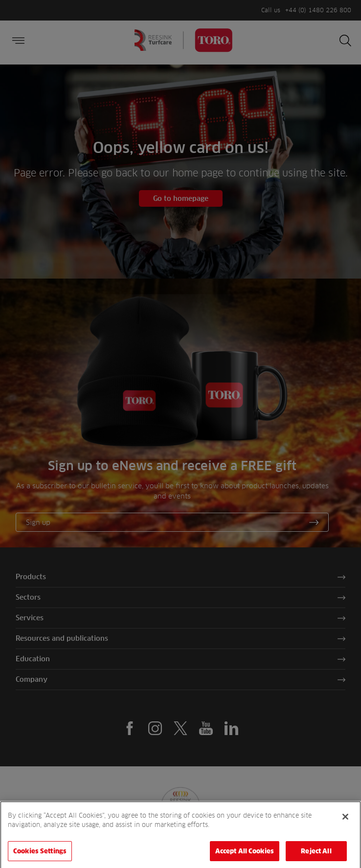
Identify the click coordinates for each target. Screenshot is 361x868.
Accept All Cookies (245, 855)
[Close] (345, 820)
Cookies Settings (40, 855)
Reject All (316, 855)
